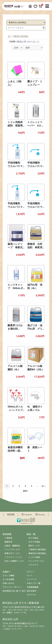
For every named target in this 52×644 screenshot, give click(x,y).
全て (9, 36)
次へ (44, 486)
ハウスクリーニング (13, 557)
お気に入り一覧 (34, 583)
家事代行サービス (12, 553)
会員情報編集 (33, 587)
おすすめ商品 (34, 542)
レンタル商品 (34, 557)
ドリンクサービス (12, 549)
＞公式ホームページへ (12, 629)
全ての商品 (33, 538)
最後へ (26, 491)
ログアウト (32, 595)
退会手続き (32, 591)
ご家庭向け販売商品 (37, 549)
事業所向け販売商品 (21, 36)
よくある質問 (8, 579)
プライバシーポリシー (12, 587)
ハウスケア (33, 565)
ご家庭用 (8, 538)
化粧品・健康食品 (12, 546)
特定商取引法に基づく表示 (14, 591)
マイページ (32, 579)
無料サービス (34, 546)
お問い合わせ (8, 583)
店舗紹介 (7, 572)
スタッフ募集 (8, 576)
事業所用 (8, 542)
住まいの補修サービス (14, 561)
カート (30, 576)
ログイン (31, 572)
